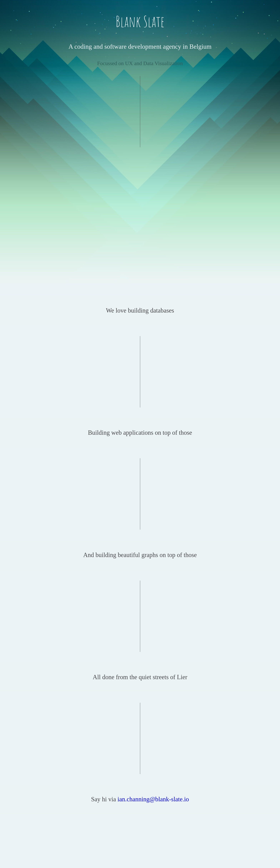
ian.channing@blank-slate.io (153, 799)
